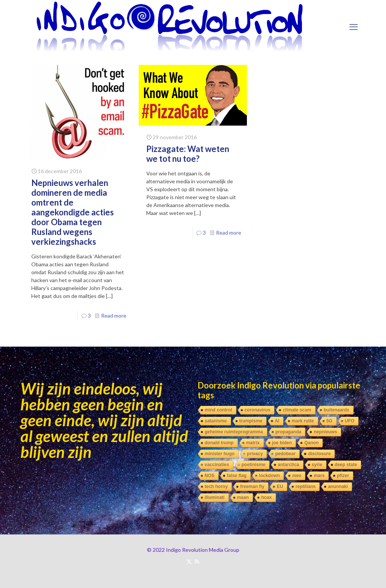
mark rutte (303, 421)
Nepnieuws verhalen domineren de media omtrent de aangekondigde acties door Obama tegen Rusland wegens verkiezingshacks (73, 212)
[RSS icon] (197, 561)
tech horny (216, 487)
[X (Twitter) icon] (189, 561)
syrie (317, 465)
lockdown (269, 476)
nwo (297, 476)
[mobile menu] (354, 27)
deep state (346, 465)
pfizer (343, 476)
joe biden (282, 443)
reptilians (306, 487)
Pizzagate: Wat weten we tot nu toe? (188, 154)
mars (319, 476)
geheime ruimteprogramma (234, 432)
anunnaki (338, 487)
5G (329, 421)
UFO (350, 421)
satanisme (216, 421)
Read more (114, 315)
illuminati (215, 497)
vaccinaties (217, 465)
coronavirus (258, 410)
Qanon (311, 443)
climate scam (297, 410)
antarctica (289, 465)
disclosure (319, 454)
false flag (237, 476)
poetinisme (254, 465)
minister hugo (220, 454)
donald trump (219, 443)
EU (280, 487)
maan (243, 497)
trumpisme (251, 421)
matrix (253, 443)
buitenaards (337, 410)
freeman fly (252, 487)
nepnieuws (325, 432)
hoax (267, 497)
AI (277, 421)
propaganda (289, 432)
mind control (218, 410)
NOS (210, 476)
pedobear (285, 454)
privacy (255, 454)
